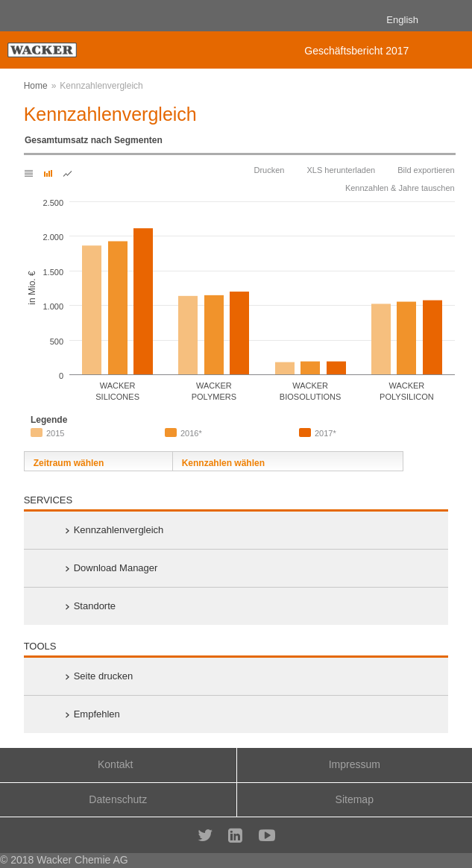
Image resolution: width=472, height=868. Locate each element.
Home (36, 86)
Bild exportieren (426, 170)
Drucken (270, 170)
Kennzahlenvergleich (101, 86)
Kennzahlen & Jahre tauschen (400, 188)
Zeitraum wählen (69, 463)
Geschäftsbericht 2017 (356, 51)
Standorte (95, 606)
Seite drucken (104, 676)
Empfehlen (97, 714)
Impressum (355, 764)
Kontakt (115, 764)
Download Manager (116, 568)
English (402, 20)
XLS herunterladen (341, 170)
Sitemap (355, 799)
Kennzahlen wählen (223, 463)
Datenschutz (118, 799)
